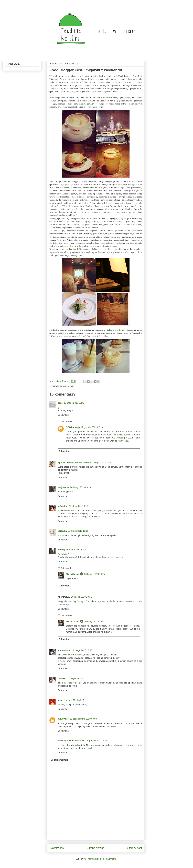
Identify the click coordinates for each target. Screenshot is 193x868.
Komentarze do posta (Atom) (102, 859)
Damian (62, 678)
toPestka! (63, 506)
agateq (61, 550)
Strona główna (96, 848)
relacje (71, 386)
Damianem (84, 249)
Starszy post (135, 848)
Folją (138, 252)
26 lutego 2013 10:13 (78, 531)
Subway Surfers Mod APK (71, 741)
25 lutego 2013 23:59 (100, 462)
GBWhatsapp (73, 427)
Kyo (132, 252)
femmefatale (64, 650)
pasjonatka (63, 487)
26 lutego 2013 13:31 (81, 597)
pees (60, 403)
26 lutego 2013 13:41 (94, 621)
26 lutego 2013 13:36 (82, 650)
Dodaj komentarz (60, 760)
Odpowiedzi (67, 421)
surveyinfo (63, 719)
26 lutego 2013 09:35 (79, 506)
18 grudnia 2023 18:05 (96, 741)
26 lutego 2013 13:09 (76, 550)
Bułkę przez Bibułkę (116, 330)
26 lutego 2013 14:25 (94, 574)
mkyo (60, 700)
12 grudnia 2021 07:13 (92, 427)
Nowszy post (57, 848)
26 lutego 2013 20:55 (77, 678)
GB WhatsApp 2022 (122, 438)
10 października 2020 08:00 (83, 719)
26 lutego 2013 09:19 (80, 487)
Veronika (62, 531)
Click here (111, 726)
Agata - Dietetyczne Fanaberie (73, 462)
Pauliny (93, 184)
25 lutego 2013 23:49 (74, 403)
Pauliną (72, 249)
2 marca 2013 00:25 (74, 700)
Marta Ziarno (62, 381)
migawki (62, 386)
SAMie (93, 101)
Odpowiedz (63, 415)
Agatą (63, 184)
